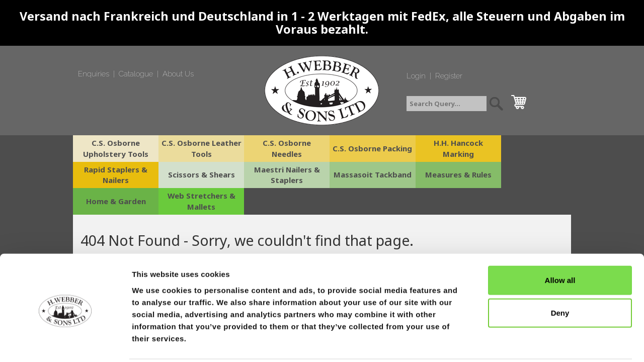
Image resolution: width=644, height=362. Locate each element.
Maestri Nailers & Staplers (198, 175)
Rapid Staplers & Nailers (530, 148)
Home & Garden (447, 175)
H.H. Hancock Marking (447, 148)
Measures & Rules (364, 175)
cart (521, 100)
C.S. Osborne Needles (281, 148)
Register (449, 76)
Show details (528, 342)
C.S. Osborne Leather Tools (198, 148)
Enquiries (94, 74)
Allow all (560, 243)
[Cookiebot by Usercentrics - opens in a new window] (65, 342)
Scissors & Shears (114, 175)
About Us (178, 74)
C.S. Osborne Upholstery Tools (115, 148)
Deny (560, 276)
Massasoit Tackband (280, 175)
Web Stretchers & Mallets (530, 175)
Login (416, 76)
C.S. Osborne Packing (364, 148)
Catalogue (136, 74)
